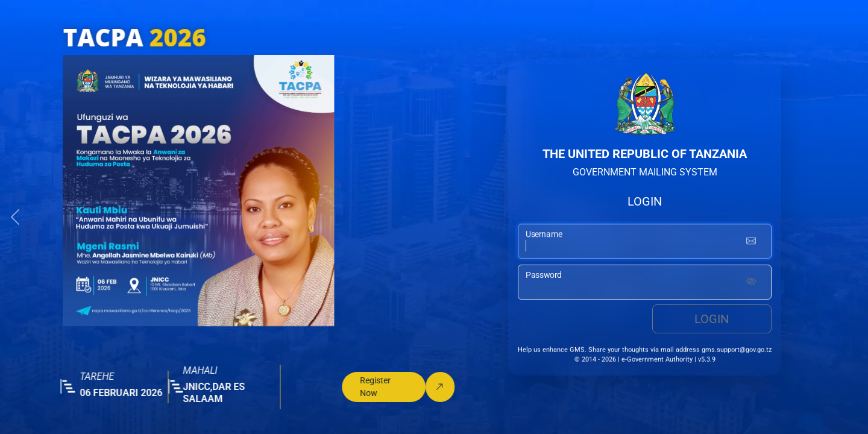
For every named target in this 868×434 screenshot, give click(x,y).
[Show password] (751, 283)
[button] (15, 217)
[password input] (645, 283)
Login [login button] (712, 320)
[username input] (645, 242)
